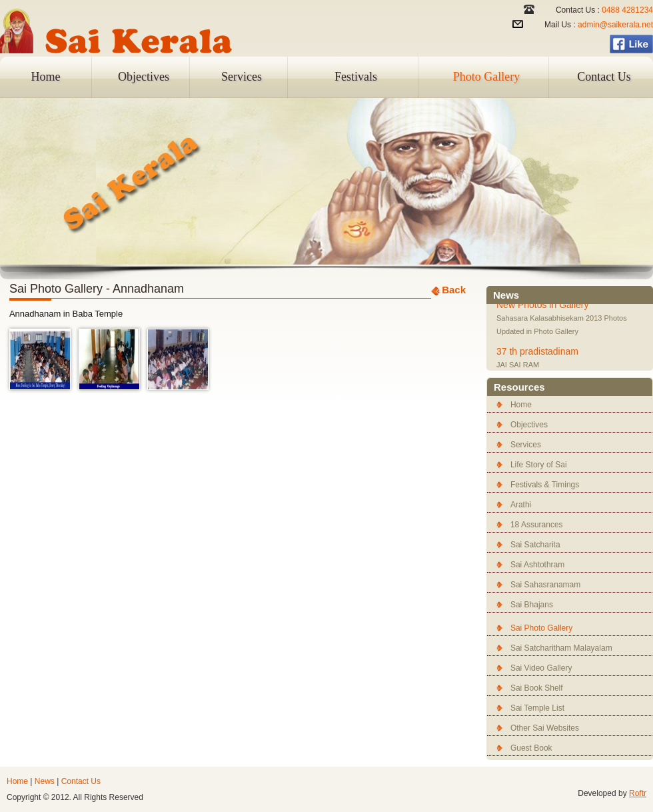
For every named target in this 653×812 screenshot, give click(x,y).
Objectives (144, 77)
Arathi (521, 505)
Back (454, 290)
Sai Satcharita (535, 545)
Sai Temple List (537, 708)
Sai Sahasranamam (545, 585)
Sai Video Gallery (541, 668)
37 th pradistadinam (537, 352)
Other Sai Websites (545, 728)
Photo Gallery (487, 77)
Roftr (638, 793)
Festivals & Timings (545, 485)
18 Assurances (537, 525)
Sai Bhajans (532, 605)
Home (46, 77)
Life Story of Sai (539, 465)
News (45, 781)
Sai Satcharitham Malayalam (561, 648)
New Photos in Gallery (543, 305)
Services (242, 77)
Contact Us (604, 77)
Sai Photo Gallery (541, 628)
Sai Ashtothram (537, 565)
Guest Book (531, 748)
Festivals (356, 77)
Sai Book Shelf (537, 688)
